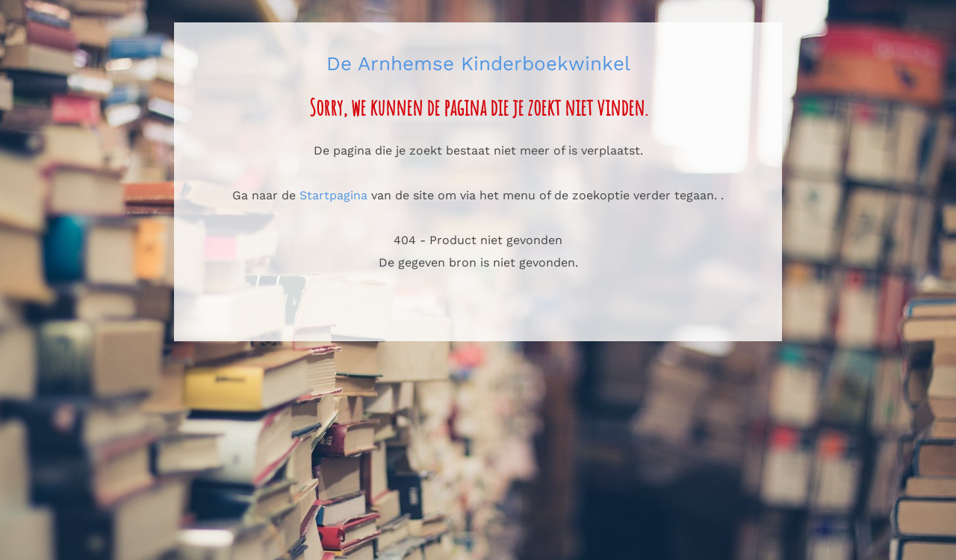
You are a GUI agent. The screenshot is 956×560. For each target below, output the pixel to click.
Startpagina (333, 195)
